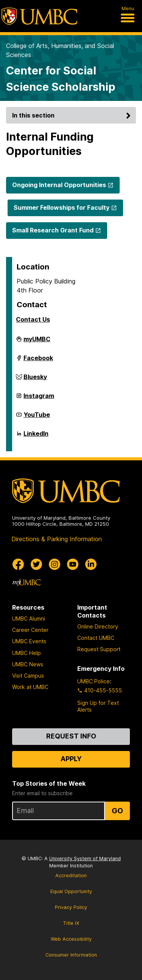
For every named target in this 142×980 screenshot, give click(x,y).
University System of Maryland (85, 858)
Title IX (71, 923)
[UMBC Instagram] (55, 564)
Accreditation (71, 875)
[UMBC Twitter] (36, 564)
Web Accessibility (71, 939)
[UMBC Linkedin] (91, 564)
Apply (71, 759)
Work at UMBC (30, 687)
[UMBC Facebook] (18, 564)
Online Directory (98, 626)
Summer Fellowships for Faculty (62, 207)
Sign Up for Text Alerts (98, 706)
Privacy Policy (71, 907)
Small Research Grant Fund (53, 230)
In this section (73, 115)
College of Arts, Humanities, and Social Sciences (60, 50)
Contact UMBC (96, 638)
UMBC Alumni (29, 618)
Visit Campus (28, 676)
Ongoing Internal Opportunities (59, 185)
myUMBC (37, 342)
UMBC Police (94, 681)
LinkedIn (36, 437)
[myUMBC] (27, 582)
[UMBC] (39, 16)
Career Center (30, 630)
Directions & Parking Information (57, 539)
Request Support (99, 649)
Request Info (71, 736)
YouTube (37, 418)
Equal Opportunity (71, 891)
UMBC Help (27, 653)
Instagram (39, 399)
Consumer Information (71, 955)
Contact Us (33, 319)
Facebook (38, 361)
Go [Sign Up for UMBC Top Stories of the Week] (117, 811)
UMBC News (28, 664)
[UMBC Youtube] (73, 564)
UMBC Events (29, 641)
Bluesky (35, 380)
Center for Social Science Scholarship (61, 79)
